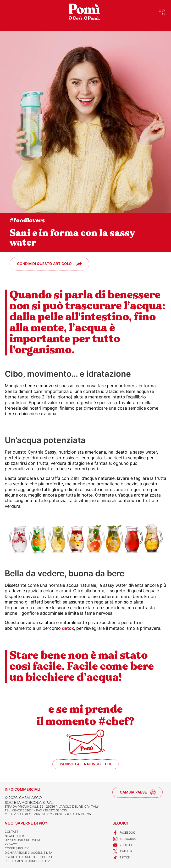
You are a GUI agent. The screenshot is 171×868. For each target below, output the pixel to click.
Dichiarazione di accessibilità (28, 853)
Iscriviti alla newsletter (85, 764)
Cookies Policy (17, 848)
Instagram (124, 839)
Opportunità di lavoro (23, 840)
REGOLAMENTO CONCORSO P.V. (28, 861)
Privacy (11, 844)
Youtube (123, 845)
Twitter (122, 851)
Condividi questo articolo (44, 264)
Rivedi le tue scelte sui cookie (29, 857)
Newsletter (14, 836)
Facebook (124, 833)
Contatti (12, 832)
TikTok (121, 857)
